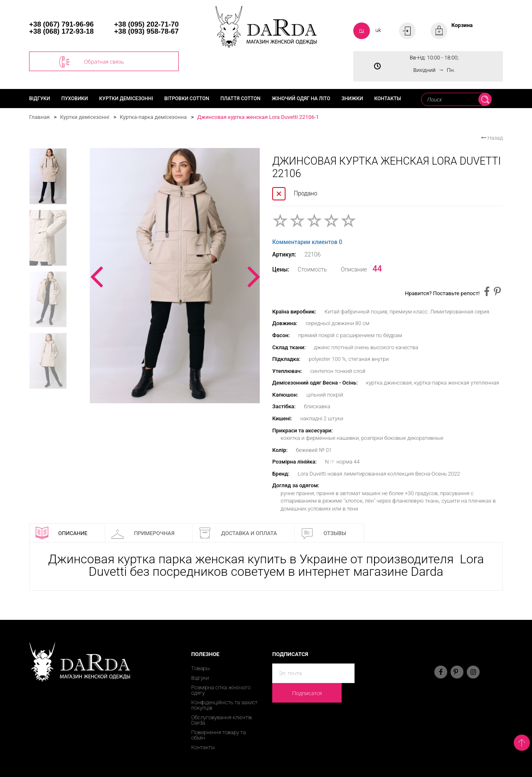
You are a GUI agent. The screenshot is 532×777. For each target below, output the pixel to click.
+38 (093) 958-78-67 (147, 31)
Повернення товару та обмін (218, 735)
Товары (201, 668)
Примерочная (143, 533)
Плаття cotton (240, 99)
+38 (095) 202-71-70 (147, 24)
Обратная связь (92, 62)
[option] (175, 276)
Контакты (388, 99)
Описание (62, 533)
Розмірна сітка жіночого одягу (221, 690)
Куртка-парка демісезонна (153, 117)
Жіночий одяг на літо (301, 99)
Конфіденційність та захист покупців (224, 705)
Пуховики (75, 99)
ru (362, 30)
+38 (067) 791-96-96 (61, 24)
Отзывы (324, 533)
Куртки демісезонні (126, 99)
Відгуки (40, 99)
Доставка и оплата (238, 533)
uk (378, 30)
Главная (39, 117)
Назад (492, 138)
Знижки (352, 99)
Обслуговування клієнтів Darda (222, 720)
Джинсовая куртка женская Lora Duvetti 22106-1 (258, 117)
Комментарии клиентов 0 (307, 242)
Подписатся (307, 693)
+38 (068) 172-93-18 (61, 31)
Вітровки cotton (187, 99)
